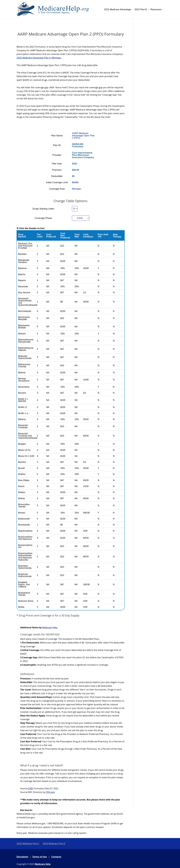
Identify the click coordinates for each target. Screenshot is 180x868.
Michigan (77, 189)
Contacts (56, 857)
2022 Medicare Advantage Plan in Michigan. (39, 58)
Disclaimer (22, 857)
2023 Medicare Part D (54, 844)
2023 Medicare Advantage (117, 10)
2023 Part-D (141, 10)
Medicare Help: (50, 628)
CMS (30, 789)
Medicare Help (43, 864)
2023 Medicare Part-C (28, 844)
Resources (156, 10)
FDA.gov (50, 792)
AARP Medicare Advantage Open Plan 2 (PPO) (83, 136)
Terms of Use (40, 857)
